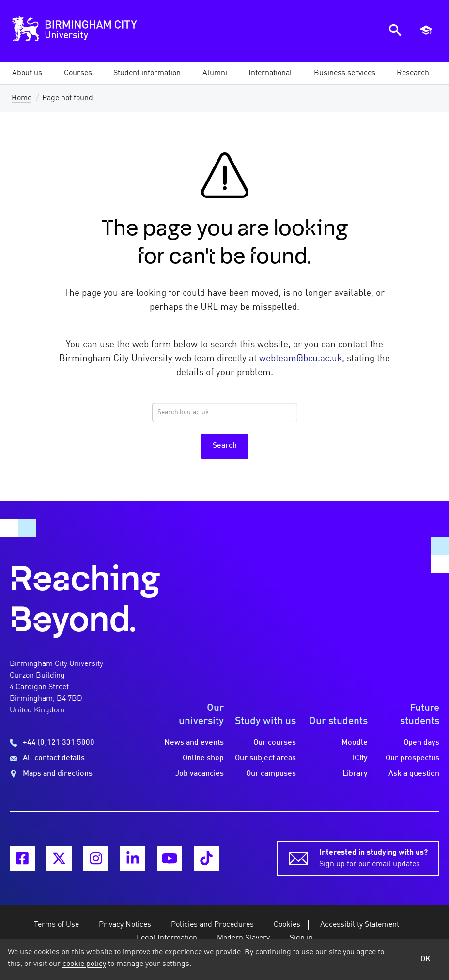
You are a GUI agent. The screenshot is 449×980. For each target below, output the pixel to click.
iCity (360, 758)
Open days (421, 743)
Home (22, 98)
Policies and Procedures (212, 925)
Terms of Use (56, 925)
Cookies (287, 925)
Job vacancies (200, 774)
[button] (27, 73)
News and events (194, 743)
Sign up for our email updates (373, 858)
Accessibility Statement (360, 925)
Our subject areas (265, 758)
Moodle (355, 743)
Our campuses (271, 774)
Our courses (275, 743)
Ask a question (414, 774)
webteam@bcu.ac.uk (301, 359)
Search (225, 446)
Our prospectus (412, 758)
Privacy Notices (125, 925)
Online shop (203, 758)
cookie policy (84, 964)
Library (355, 774)
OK (426, 959)
